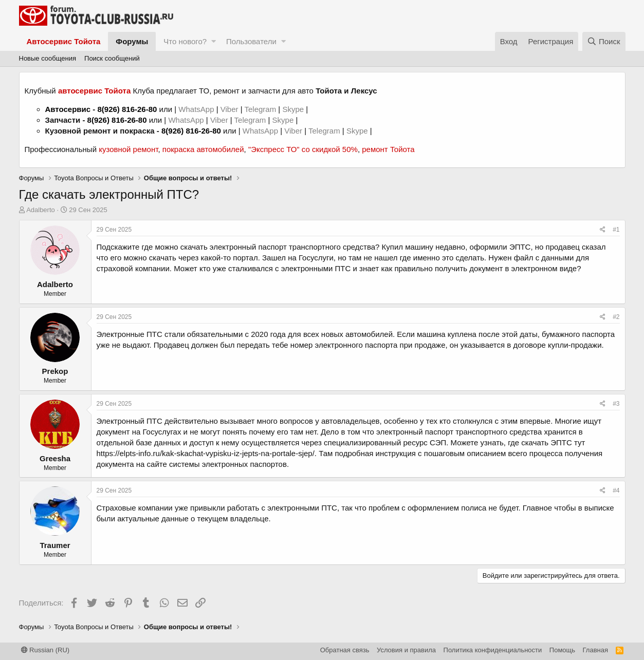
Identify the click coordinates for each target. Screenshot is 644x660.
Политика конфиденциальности (493, 650)
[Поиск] (604, 41)
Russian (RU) (45, 650)
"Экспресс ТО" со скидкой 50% (303, 149)
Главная (595, 650)
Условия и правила (406, 650)
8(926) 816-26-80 (127, 109)
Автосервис (68, 109)
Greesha (55, 458)
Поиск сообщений (112, 58)
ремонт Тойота (388, 149)
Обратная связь (345, 650)
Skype (294, 109)
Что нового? (185, 41)
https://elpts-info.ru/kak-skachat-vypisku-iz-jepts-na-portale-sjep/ (206, 453)
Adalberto (41, 210)
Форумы (132, 41)
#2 (616, 317)
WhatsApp (197, 109)
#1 (616, 230)
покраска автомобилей (203, 149)
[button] (214, 41)
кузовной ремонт (128, 149)
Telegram (261, 109)
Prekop (55, 371)
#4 (616, 491)
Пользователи (251, 41)
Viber (229, 109)
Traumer (55, 545)
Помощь (562, 650)
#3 (616, 404)
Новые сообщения (48, 58)
